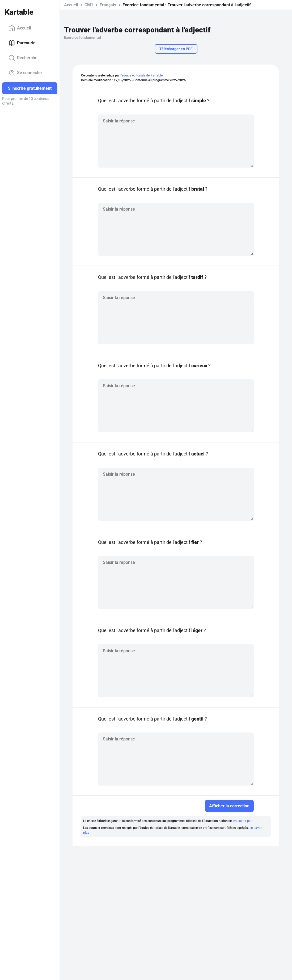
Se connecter (25, 73)
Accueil (20, 28)
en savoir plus (243, 821)
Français (108, 5)
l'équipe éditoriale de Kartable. (142, 75)
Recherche (23, 58)
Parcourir (22, 43)
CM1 (89, 5)
